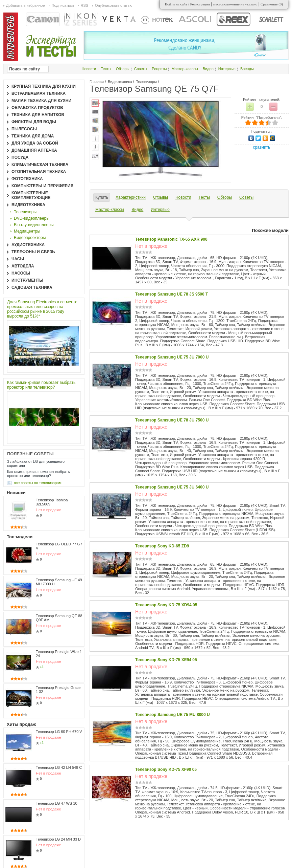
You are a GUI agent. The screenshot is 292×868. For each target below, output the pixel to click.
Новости (89, 69)
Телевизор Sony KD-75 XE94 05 (166, 660)
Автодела (23, 266)
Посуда (20, 157)
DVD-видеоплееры (32, 218)
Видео (208, 69)
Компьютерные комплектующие (31, 195)
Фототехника (27, 179)
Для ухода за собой (35, 143)
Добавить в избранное (26, 5)
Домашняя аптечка (34, 150)
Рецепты (159, 69)
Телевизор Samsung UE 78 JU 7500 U (172, 420)
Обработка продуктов (37, 108)
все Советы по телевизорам (38, 483)
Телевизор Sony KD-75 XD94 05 (166, 605)
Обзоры (123, 69)
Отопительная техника (39, 172)
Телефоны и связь (33, 252)
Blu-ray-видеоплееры (34, 225)
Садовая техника (32, 287)
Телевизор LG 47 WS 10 (57, 803)
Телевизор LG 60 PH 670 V (59, 732)
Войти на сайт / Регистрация (187, 4)
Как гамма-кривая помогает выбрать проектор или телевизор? (41, 385)
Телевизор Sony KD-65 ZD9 (162, 546)
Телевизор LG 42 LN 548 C (59, 767)
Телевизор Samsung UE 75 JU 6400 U (172, 487)
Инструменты (27, 280)
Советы (141, 69)
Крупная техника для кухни (44, 86)
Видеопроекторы (30, 238)
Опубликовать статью (114, 5)
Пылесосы (24, 129)
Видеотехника (120, 82)
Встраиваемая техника (39, 93)
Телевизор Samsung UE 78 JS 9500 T (172, 294)
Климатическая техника (40, 165)
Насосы (21, 273)
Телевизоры (146, 82)
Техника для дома (33, 136)
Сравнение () (272, 4)
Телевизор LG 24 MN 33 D (58, 839)
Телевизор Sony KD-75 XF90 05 (166, 769)
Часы (18, 259)
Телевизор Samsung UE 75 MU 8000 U (173, 715)
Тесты (106, 69)
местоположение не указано (235, 4)
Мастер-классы (185, 69)
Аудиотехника (28, 245)
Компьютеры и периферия (42, 186)
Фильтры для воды (34, 122)
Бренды (247, 69)
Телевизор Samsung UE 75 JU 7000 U (172, 357)
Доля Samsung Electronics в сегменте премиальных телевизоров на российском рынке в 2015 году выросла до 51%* (42, 309)
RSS (84, 5)
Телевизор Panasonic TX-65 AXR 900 (171, 239)
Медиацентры (27, 231)
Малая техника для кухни (41, 101)
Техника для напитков (38, 115)
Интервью (227, 69)
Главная (97, 82)
